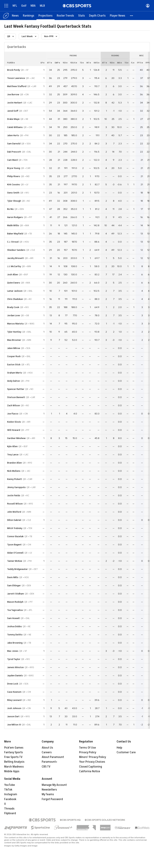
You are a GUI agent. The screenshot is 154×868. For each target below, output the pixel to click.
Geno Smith (13, 193)
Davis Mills (13, 577)
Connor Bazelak (15, 536)
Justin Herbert (15, 103)
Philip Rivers (14, 176)
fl (133, 63)
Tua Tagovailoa (15, 610)
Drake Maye (13, 119)
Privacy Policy (88, 752)
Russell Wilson (15, 504)
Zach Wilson (14, 405)
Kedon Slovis (14, 422)
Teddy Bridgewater (17, 569)
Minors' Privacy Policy (93, 757)
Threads (9, 809)
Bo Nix (10, 209)
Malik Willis (13, 225)
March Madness (14, 767)
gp (42, 63)
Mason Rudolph (15, 602)
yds (65, 63)
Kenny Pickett (15, 479)
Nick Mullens (14, 471)
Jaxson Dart (13, 716)
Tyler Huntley (14, 332)
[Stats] (82, 16)
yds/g (74, 63)
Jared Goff (13, 111)
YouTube (10, 785)
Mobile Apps (12, 771)
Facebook (10, 799)
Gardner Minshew (16, 438)
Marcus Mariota (15, 324)
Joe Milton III (14, 725)
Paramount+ (49, 762)
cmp (57, 63)
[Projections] (45, 16)
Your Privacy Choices (92, 762)
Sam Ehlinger (14, 585)
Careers (47, 752)
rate (97, 63)
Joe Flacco (13, 414)
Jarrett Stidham (16, 594)
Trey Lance (13, 455)
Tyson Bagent (14, 545)
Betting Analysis (14, 762)
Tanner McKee (15, 561)
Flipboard (10, 813)
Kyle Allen (12, 446)
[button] (132, 16)
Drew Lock (13, 684)
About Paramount (53, 757)
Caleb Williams (15, 127)
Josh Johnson (14, 708)
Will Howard (14, 430)
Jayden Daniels (15, 676)
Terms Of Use (87, 748)
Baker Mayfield (15, 234)
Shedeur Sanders (16, 250)
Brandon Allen (14, 463)
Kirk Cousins (14, 184)
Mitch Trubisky (15, 528)
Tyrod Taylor (14, 659)
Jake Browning (15, 643)
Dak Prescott (14, 152)
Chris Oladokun (15, 299)
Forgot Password (52, 799)
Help (119, 748)
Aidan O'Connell (15, 553)
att (49, 63)
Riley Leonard (14, 700)
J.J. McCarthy (14, 266)
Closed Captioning (91, 767)
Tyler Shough (14, 201)
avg (119, 63)
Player (11, 63)
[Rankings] (29, 16)
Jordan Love (14, 315)
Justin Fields (14, 495)
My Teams (48, 794)
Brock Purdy (14, 70)
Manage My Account (54, 785)
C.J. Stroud (13, 242)
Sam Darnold (14, 144)
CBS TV (46, 767)
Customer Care (126, 752)
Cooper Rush (14, 356)
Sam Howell (13, 618)
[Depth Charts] (97, 16)
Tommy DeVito (15, 635)
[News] (15, 16)
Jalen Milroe (14, 348)
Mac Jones (13, 651)
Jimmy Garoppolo (16, 487)
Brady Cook (13, 307)
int (89, 63)
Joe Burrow (13, 94)
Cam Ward (12, 160)
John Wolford (14, 512)
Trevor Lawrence (16, 78)
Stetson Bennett (16, 397)
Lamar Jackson (15, 291)
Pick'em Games (14, 748)
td (82, 63)
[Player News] (118, 16)
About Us (47, 748)
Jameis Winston (15, 667)
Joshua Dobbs (14, 626)
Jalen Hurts (13, 135)
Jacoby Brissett (16, 258)
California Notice (90, 771)
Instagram (11, 794)
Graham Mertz (15, 373)
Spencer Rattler (16, 389)
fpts (140, 63)
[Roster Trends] (65, 16)
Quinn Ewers (14, 283)
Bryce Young (14, 168)
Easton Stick (14, 365)
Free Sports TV (13, 757)
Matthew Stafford (17, 86)
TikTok (8, 790)
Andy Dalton (14, 381)
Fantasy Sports (14, 752)
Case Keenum (14, 692)
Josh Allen (13, 275)
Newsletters (49, 790)
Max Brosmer (14, 340)
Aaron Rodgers (15, 217)
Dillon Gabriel (14, 520)
